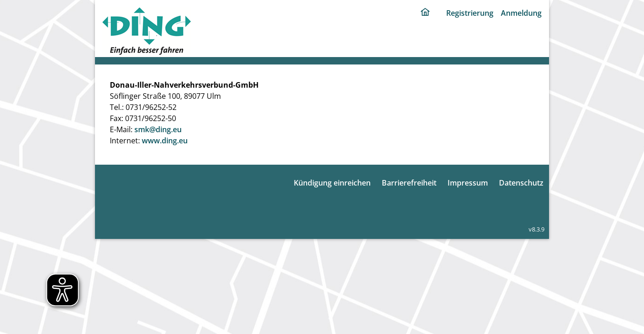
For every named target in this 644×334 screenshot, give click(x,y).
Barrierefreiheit (409, 183)
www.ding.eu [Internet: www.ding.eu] (165, 141)
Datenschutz (521, 183)
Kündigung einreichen (332, 183)
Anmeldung (521, 13)
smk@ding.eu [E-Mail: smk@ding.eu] (158, 129)
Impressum (468, 183)
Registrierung (470, 13)
